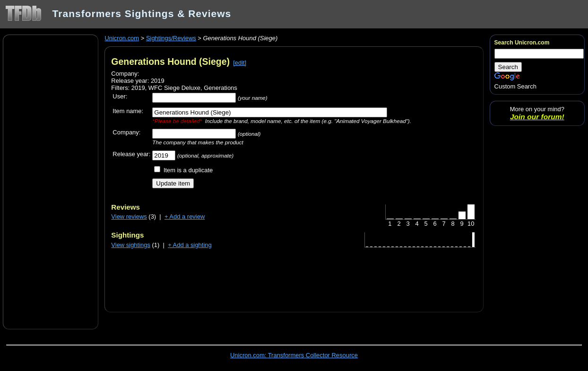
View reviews (129, 216)
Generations (220, 88)
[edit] (240, 63)
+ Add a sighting (190, 245)
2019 (138, 88)
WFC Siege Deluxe (174, 88)
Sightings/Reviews (171, 38)
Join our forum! (537, 117)
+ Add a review (185, 216)
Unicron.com (122, 38)
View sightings (131, 245)
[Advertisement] (51, 181)
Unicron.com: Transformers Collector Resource (294, 355)
